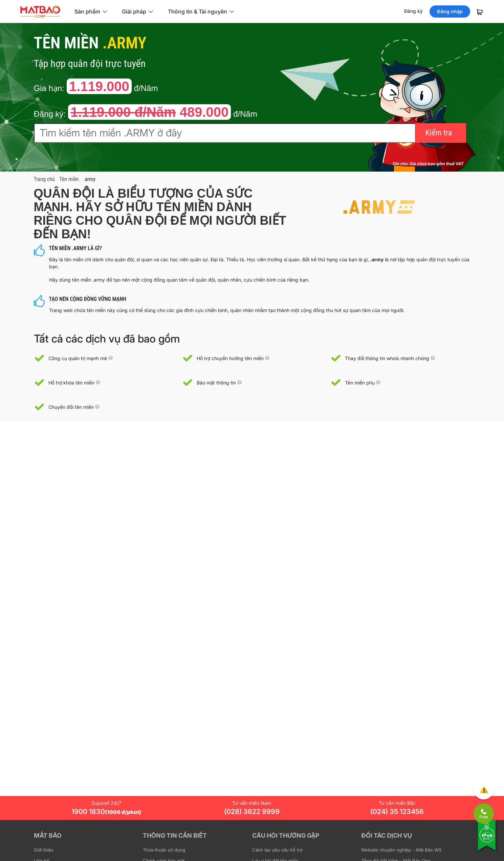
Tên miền (69, 179)
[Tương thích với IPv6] (487, 840)
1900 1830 (106, 812)
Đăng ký (413, 11)
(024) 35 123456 (397, 812)
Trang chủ (44, 179)
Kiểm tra (439, 133)
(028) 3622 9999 (252, 812)
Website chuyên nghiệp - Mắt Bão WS (401, 850)
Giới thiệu (44, 850)
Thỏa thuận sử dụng (164, 850)
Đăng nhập (450, 11)
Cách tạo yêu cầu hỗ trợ (277, 850)
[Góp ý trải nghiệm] (484, 789)
